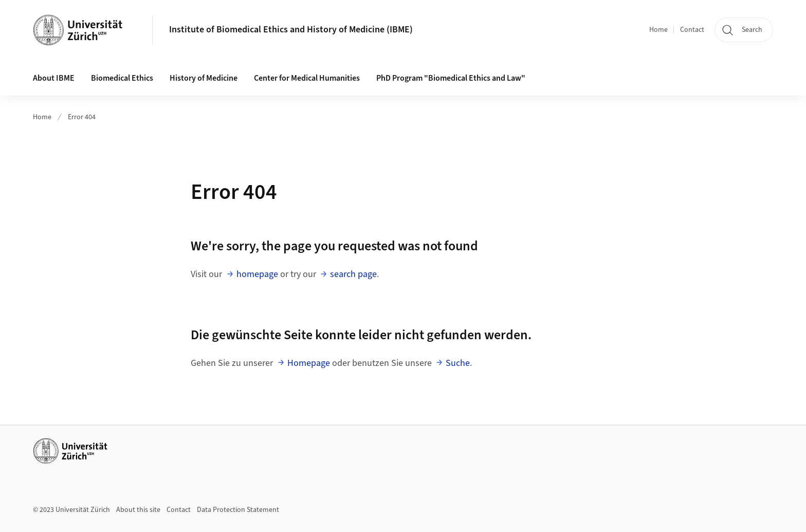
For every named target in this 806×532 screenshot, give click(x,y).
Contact (692, 30)
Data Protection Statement (238, 510)
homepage (257, 274)
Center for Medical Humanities (307, 78)
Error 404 (82, 117)
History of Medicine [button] (204, 78)
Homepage (309, 363)
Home (658, 30)
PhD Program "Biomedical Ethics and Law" (451, 78)
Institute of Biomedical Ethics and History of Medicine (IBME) (291, 30)
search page (353, 274)
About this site (138, 510)
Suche (458, 363)
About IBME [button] (54, 78)
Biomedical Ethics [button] (122, 78)
